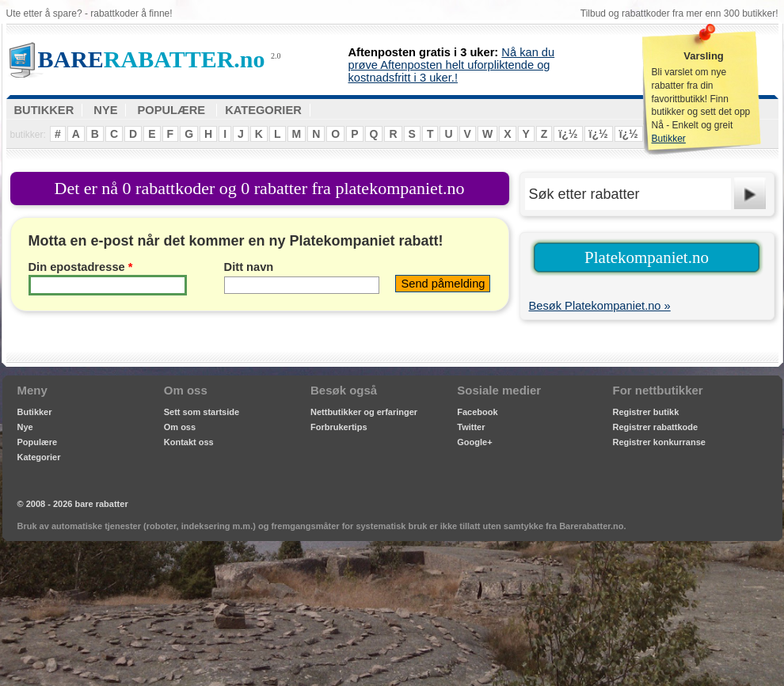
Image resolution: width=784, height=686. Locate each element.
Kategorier (39, 457)
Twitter (471, 427)
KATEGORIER (263, 110)
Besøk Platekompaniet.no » (600, 306)
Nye (25, 427)
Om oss (180, 427)
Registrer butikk (646, 412)
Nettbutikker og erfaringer (364, 412)
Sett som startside (202, 412)
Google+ (474, 442)
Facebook (477, 412)
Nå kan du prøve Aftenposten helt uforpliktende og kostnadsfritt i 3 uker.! (452, 65)
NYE (105, 110)
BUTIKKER (44, 110)
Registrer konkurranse (659, 442)
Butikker (669, 139)
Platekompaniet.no (647, 257)
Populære (38, 442)
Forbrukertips (339, 427)
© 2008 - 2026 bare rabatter (73, 504)
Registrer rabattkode (656, 427)
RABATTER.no (152, 59)
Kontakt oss (189, 442)
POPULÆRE (172, 110)
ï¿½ (568, 134)
